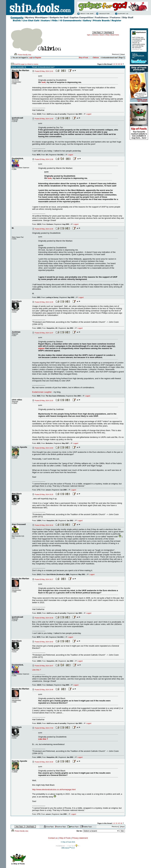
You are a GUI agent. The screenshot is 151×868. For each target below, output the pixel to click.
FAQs (107, 35)
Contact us (53, 838)
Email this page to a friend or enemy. (26, 64)
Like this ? (37, 670)
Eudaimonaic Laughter (42, 392)
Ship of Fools (65, 838)
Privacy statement (80, 838)
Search (102, 35)
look (44, 82)
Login (31, 58)
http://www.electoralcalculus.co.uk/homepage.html (54, 789)
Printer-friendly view (22, 55)
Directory (95, 35)
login (89, 35)
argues (41, 348)
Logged (89, 114)
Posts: (37, 114)
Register (38, 58)
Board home (115, 35)
